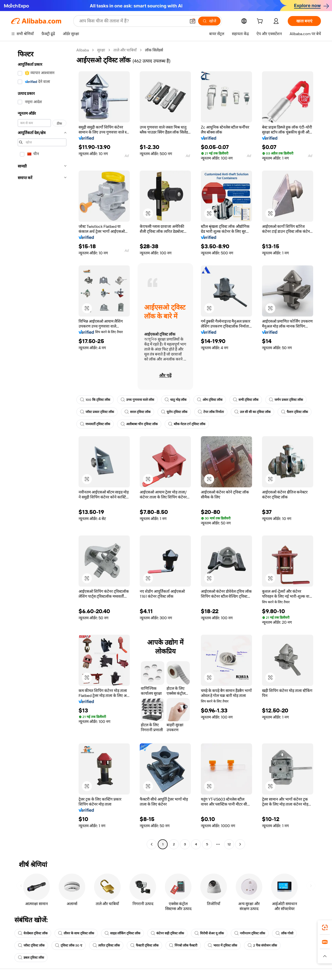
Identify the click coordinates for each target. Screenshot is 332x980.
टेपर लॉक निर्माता (211, 412)
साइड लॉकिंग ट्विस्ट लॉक (122, 933)
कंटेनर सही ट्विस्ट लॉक (167, 933)
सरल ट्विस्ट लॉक (138, 412)
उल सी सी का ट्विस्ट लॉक (252, 412)
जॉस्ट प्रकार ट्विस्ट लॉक (97, 412)
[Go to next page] (240, 844)
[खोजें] (209, 21)
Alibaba (83, 50)
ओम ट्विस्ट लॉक (210, 400)
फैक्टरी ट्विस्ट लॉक (144, 945)
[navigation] (42, 448)
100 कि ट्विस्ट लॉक (95, 400)
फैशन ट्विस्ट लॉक (295, 412)
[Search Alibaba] (132, 21)
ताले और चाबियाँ (125, 50)
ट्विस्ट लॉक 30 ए (69, 945)
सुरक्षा (101, 50)
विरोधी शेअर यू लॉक (209, 933)
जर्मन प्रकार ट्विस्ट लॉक (286, 400)
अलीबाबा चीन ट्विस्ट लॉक (139, 424)
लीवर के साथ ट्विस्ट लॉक (76, 933)
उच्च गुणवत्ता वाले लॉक (137, 400)
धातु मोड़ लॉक (176, 400)
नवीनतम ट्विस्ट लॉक (250, 933)
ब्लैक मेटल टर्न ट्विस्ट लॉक (187, 424)
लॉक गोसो (284, 933)
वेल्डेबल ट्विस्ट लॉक (33, 933)
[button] (193, 21)
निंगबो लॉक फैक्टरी (183, 945)
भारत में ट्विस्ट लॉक (222, 945)
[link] (325, 927)
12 (229, 844)
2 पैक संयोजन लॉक (262, 945)
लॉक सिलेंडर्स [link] (154, 50)
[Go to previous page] (152, 844)
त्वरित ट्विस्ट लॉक (106, 945)
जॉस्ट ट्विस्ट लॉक (31, 945)
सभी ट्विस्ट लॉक (246, 400)
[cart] (261, 22)
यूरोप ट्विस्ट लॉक (174, 412)
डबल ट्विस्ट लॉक (31, 958)
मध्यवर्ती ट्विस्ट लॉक (95, 424)
